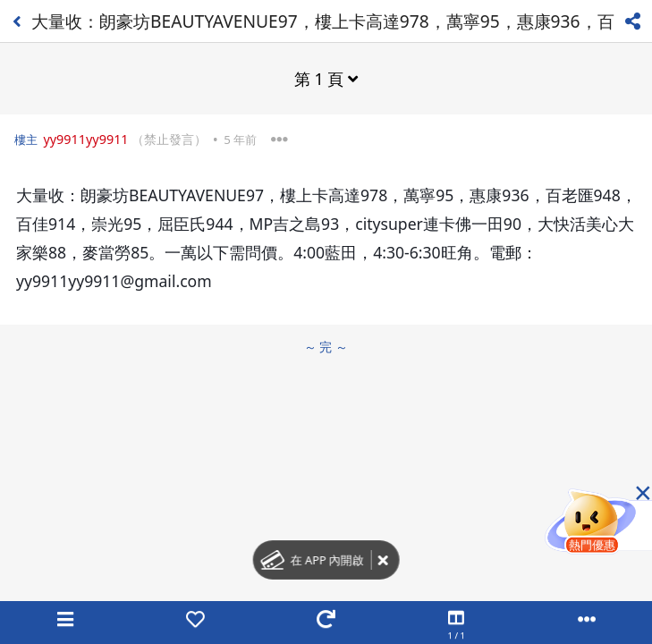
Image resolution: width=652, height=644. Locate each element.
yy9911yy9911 (85, 139)
